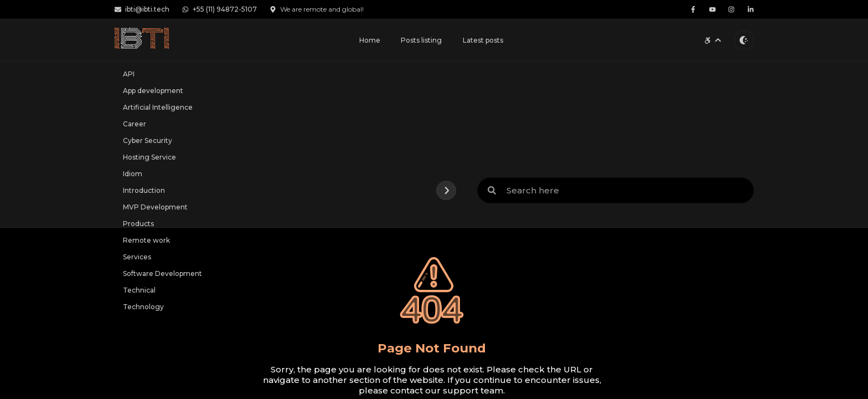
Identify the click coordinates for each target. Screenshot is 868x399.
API (129, 74)
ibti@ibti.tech (142, 9)
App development (153, 91)
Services (137, 257)
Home (370, 40)
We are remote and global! (317, 9)
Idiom (133, 174)
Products (138, 224)
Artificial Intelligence (158, 107)
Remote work (146, 240)
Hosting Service (149, 157)
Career (135, 124)
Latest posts (483, 40)
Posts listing (421, 40)
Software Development (162, 273)
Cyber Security (148, 140)
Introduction (144, 190)
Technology (143, 307)
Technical (139, 290)
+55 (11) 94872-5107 (220, 9)
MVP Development (155, 207)
